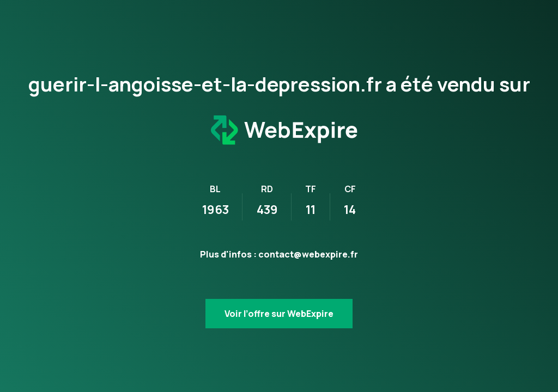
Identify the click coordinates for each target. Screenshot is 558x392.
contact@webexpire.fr (308, 254)
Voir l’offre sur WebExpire (279, 314)
